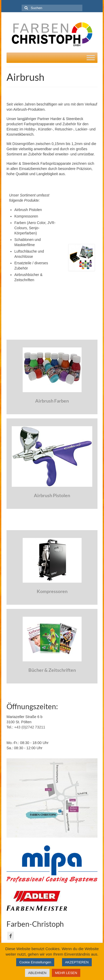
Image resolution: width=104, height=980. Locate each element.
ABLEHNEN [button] (37, 973)
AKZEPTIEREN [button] (77, 962)
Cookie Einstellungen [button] (35, 962)
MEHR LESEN (66, 973)
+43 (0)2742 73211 (30, 727)
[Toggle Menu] (91, 58)
